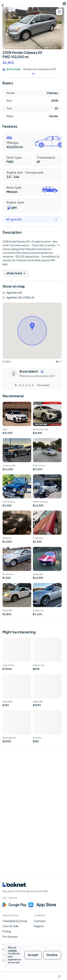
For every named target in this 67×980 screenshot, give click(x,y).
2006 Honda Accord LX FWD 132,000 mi (12, 569)
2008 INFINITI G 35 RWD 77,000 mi (43, 649)
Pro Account (10, 937)
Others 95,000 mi (43, 566)
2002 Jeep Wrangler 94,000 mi (13, 527)
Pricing (7, 932)
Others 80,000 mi (43, 608)
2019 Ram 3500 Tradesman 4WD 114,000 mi (13, 484)
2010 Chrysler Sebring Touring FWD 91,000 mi (12, 650)
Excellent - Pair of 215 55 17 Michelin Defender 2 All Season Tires (43, 808)
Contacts (40, 921)
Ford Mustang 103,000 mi (41, 525)
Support (39, 926)
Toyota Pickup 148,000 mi (11, 805)
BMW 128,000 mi (12, 608)
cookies (12, 950)
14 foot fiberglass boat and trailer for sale (43, 723)
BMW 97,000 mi (11, 439)
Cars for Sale (11, 926)
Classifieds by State (15, 921)
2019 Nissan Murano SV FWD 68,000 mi (42, 442)
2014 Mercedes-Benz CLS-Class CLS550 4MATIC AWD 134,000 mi (12, 724)
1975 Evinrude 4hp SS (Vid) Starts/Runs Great (13, 766)
